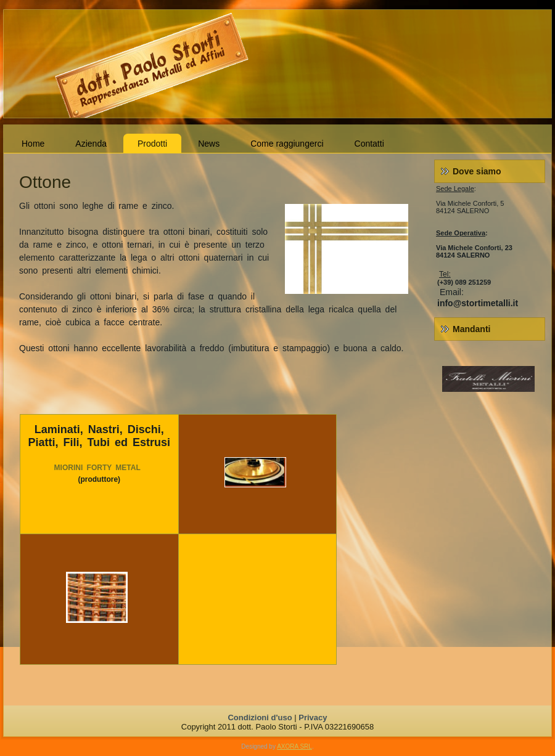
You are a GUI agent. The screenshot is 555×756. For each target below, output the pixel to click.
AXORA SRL (294, 746)
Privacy (313, 717)
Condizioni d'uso (260, 717)
